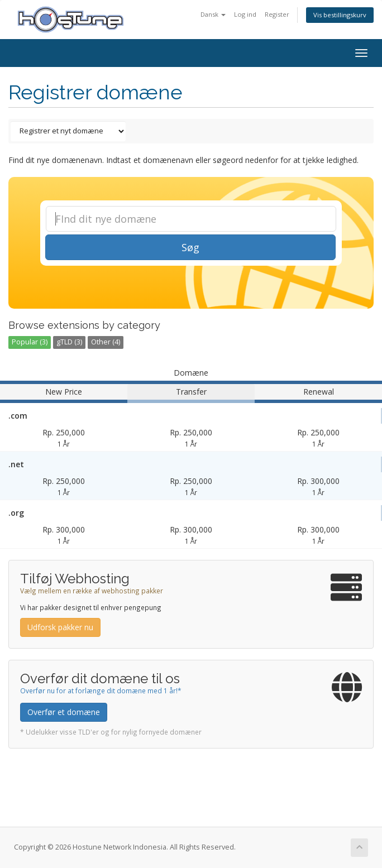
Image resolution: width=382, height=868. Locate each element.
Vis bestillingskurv (340, 15)
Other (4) (106, 342)
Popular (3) (30, 342)
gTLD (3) (69, 342)
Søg (190, 247)
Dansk (213, 14)
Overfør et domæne (64, 712)
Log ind (245, 14)
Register (277, 14)
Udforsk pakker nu (60, 627)
